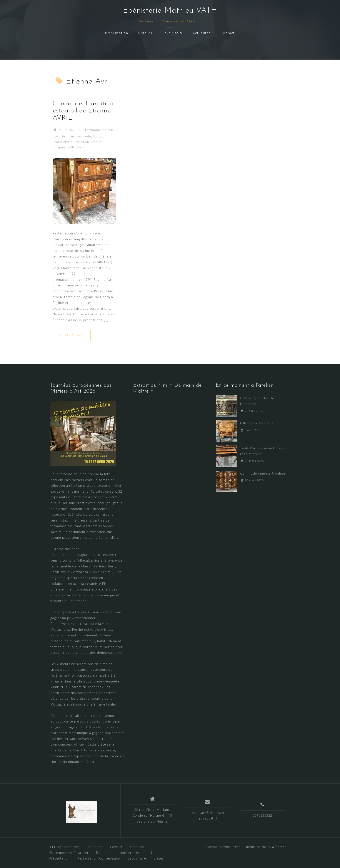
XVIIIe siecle (76, 147)
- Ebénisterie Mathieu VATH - (170, 11)
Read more (72, 335)
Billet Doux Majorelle (257, 423)
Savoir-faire (173, 33)
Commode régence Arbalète (263, 473)
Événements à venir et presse (120, 853)
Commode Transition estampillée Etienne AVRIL (83, 111)
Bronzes (68, 136)
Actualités (202, 33)
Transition (82, 142)
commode (84, 136)
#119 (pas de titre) (64, 847)
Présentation (117, 33)
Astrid (262, 847)
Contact (228, 33)
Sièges (159, 858)
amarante (94, 130)
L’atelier (157, 853)
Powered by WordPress (222, 847)
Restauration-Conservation (99, 858)
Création (137, 847)
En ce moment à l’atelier (69, 853)
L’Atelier (145, 33)
